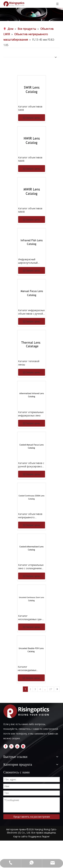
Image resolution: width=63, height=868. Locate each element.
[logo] (27, 711)
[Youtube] (17, 746)
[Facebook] (6, 746)
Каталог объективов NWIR (30, 159)
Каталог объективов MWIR (30, 210)
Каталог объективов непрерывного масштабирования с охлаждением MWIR (30, 516)
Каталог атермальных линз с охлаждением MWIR (31, 567)
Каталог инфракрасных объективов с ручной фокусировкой (31, 312)
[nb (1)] (32, 14)
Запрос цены (32, 118)
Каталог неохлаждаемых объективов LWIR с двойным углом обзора (31, 669)
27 (51, 689)
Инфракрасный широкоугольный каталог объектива (29, 261)
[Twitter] (11, 746)
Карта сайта (20, 836)
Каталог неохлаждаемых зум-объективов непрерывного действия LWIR (30, 618)
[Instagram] (23, 746)
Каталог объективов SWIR (30, 108)
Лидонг (46, 836)
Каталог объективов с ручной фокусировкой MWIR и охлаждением (31, 465)
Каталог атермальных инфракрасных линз (31, 414)
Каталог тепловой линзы (29, 363)
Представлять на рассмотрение (32, 817)
